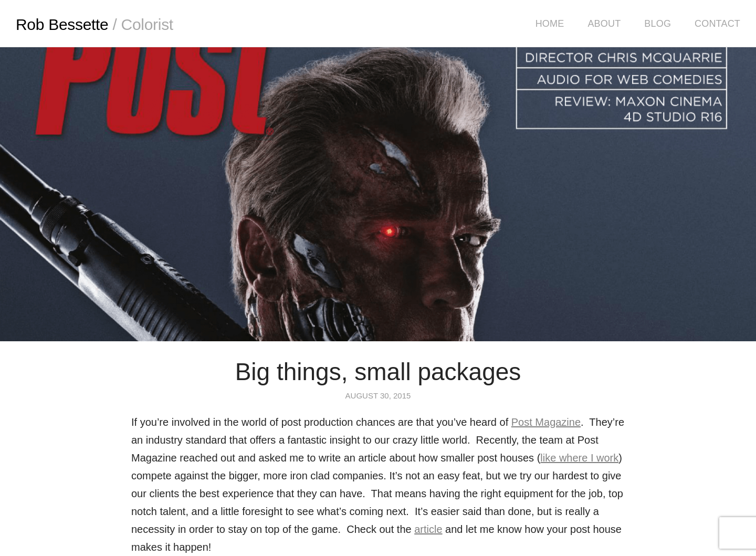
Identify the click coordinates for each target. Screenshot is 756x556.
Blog (658, 24)
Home (550, 24)
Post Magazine (546, 422)
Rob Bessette (94, 24)
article (428, 529)
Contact (717, 24)
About (604, 24)
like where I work (579, 458)
